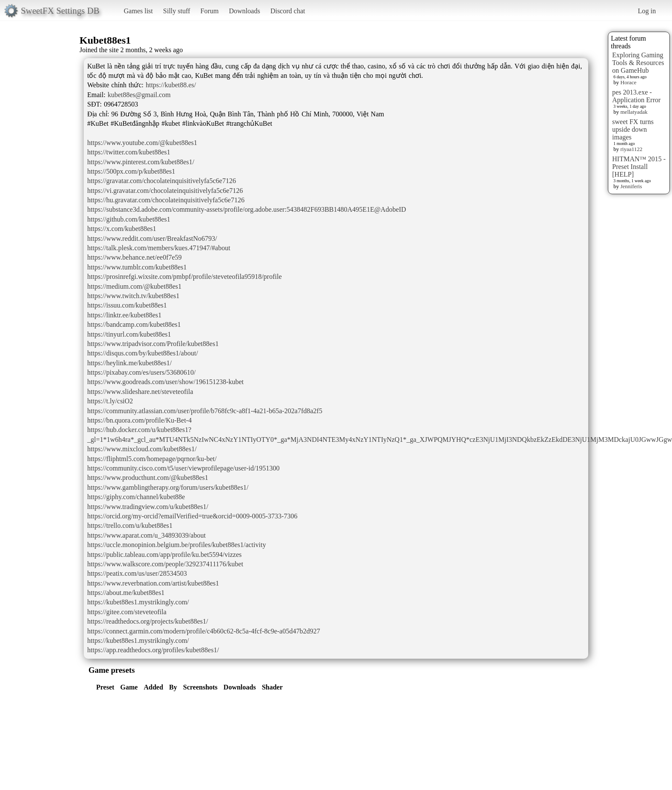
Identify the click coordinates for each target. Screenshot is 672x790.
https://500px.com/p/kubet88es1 (131, 171)
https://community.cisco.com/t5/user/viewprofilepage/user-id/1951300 (183, 468)
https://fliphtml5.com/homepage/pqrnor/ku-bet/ (152, 459)
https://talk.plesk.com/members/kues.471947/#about (159, 248)
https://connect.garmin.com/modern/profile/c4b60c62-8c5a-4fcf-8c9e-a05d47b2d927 (204, 631)
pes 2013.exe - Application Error (636, 96)
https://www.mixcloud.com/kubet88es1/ (142, 449)
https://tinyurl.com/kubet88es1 (129, 334)
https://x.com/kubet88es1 (122, 229)
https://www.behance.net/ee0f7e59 (134, 257)
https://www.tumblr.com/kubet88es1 (137, 267)
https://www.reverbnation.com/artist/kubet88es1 (153, 583)
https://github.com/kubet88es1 (129, 219)
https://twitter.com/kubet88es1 (129, 152)
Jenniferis (631, 186)
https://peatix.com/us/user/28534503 (137, 573)
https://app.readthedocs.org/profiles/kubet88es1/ (153, 650)
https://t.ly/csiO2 (110, 401)
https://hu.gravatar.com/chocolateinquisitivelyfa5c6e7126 (166, 200)
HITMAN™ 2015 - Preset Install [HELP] (639, 167)
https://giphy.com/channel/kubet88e (136, 497)
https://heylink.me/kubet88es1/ (130, 363)
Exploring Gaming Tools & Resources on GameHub (638, 63)
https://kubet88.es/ (171, 85)
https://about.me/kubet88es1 (126, 593)
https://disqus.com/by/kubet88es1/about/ (143, 353)
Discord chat (287, 11)
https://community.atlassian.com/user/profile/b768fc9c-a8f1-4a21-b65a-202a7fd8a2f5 (205, 411)
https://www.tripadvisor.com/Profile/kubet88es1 (153, 344)
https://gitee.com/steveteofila (127, 612)
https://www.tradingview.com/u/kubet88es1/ (148, 507)
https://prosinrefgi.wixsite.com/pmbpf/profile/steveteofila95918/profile (184, 277)
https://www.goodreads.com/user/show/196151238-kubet (165, 382)
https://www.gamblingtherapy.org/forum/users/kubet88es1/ (168, 487)
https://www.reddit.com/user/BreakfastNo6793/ (152, 238)
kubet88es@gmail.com (139, 95)
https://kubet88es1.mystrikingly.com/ (138, 602)
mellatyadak (634, 112)
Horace (628, 82)
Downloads (244, 11)
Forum (210, 11)
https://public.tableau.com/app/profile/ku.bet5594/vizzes (164, 555)
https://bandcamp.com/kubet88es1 (134, 324)
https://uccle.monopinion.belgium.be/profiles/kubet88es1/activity (177, 545)
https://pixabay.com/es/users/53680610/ (141, 372)
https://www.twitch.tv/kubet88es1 (133, 296)
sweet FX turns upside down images (633, 129)
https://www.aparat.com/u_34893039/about (146, 535)
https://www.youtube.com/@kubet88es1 (142, 143)
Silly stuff (177, 11)
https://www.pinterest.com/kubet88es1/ (141, 162)
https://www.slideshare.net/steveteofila (140, 392)
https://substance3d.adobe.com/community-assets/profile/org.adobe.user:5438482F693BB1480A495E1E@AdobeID (247, 209)
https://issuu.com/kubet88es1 (127, 305)
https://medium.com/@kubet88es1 (134, 286)
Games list (139, 11)
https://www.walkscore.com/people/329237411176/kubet (165, 564)
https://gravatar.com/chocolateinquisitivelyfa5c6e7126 (162, 181)
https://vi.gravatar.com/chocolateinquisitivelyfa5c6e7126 (165, 191)
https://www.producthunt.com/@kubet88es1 (148, 478)
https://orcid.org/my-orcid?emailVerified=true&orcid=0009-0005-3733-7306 (192, 516)
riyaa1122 (631, 149)
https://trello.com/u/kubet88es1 (130, 525)
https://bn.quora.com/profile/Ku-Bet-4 (139, 420)
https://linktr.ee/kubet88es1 (124, 315)
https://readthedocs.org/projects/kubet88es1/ (148, 621)
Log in (647, 11)
